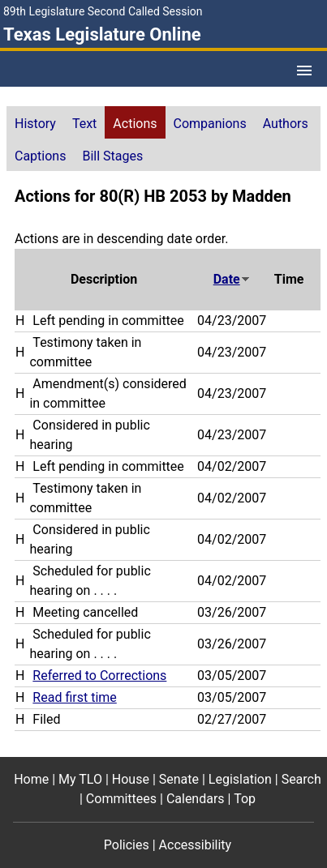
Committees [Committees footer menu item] (121, 799)
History (35, 124)
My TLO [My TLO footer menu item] (80, 779)
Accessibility (196, 845)
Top (245, 799)
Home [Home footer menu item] (31, 779)
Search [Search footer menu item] (301, 779)
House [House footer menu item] (131, 779)
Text (84, 124)
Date (232, 279)
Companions (210, 124)
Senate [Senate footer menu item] (179, 779)
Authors (286, 124)
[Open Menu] (304, 71)
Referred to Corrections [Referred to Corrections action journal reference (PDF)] (99, 676)
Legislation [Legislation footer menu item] (240, 779)
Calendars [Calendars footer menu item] (196, 799)
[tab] (35, 122)
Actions (135, 124)
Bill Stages (112, 156)
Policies (127, 845)
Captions (40, 156)
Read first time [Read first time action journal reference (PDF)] (74, 697)
